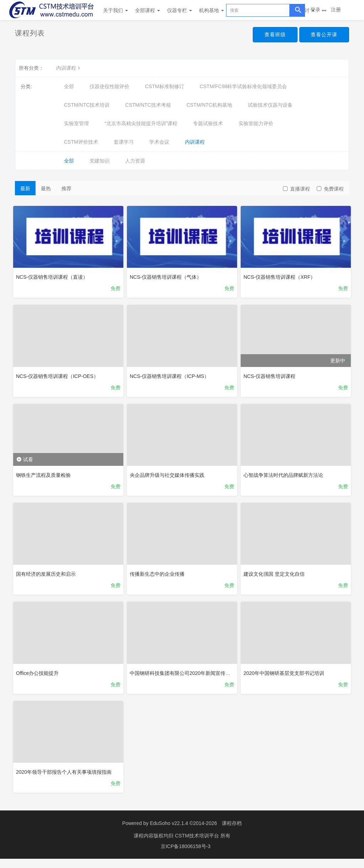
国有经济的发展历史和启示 (48, 577)
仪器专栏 (180, 10)
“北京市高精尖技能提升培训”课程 (141, 123)
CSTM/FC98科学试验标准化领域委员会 (243, 86)
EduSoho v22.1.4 (169, 832)
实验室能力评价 (256, 123)
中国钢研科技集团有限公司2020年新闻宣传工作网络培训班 (197, 677)
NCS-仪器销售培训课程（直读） (54, 275)
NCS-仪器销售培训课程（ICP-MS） (171, 376)
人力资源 (135, 161)
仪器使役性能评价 (109, 86)
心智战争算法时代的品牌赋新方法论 (285, 476)
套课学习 (124, 142)
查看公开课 (323, 35)
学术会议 (159, 142)
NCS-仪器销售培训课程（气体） (167, 275)
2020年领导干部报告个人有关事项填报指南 (66, 778)
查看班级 (272, 35)
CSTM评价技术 (81, 142)
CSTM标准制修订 (165, 86)
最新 (25, 188)
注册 (336, 10)
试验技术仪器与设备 (270, 105)
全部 (69, 86)
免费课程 (330, 189)
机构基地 (212, 10)
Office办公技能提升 (39, 677)
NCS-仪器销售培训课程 (271, 376)
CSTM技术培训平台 (198, 845)
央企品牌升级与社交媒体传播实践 (169, 476)
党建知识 (100, 161)
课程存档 (232, 832)
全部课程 (148, 10)
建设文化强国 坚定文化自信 (276, 577)
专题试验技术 (208, 123)
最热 (46, 188)
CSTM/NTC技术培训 (87, 105)
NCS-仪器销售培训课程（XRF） (281, 275)
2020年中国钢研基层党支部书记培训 (286, 677)
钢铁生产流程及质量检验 (45, 476)
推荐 (66, 188)
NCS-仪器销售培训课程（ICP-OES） (59, 376)
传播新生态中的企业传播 (159, 577)
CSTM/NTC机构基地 (209, 105)
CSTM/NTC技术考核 (148, 105)
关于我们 (116, 10)
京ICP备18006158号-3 (186, 856)
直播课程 (296, 189)
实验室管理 (76, 123)
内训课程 (69, 68)
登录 (315, 10)
